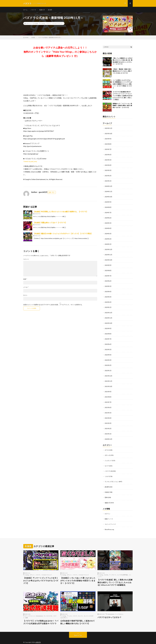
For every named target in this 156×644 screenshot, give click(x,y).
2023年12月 (108, 248)
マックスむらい (119, 609)
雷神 (106, 492)
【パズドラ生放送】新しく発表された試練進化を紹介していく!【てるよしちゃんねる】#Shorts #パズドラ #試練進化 (115, 577)
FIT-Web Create (36, 640)
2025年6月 (108, 155)
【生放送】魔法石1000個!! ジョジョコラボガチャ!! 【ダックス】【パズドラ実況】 (63, 234)
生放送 (36, 24)
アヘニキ (69, 610)
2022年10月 (108, 321)
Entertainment (39, 610)
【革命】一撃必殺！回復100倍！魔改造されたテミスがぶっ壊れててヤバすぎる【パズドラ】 (122, 72)
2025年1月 (108, 181)
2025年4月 (108, 165)
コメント (26, 260)
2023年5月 (108, 284)
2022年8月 (108, 331)
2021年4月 (108, 414)
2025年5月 (108, 160)
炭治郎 (50, 10)
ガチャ (107, 451)
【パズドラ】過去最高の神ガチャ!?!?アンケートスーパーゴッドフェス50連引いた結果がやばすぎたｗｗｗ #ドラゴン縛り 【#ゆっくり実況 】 (122, 96)
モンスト (81, 610)
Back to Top (78, 630)
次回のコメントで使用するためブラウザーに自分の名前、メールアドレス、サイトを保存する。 (53, 305)
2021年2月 (108, 424)
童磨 (27, 612)
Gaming (43, 24)
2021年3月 (108, 419)
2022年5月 (108, 347)
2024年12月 (108, 186)
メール (26, 288)
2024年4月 (108, 227)
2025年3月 (108, 170)
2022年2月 (108, 362)
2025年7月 (108, 149)
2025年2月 (108, 175)
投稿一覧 (51, 193)
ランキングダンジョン (112, 477)
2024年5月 (108, 222)
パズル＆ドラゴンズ (57, 24)
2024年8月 (108, 207)
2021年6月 (108, 404)
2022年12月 (108, 310)
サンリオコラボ (48, 610)
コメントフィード (110, 519)
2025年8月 (108, 144)
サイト (25, 296)
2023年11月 (108, 253)
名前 (25, 280)
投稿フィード (109, 514)
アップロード (113, 569)
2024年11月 (108, 191)
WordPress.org (109, 524)
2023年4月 (108, 290)
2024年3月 (108, 232)
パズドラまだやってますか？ (109, 612)
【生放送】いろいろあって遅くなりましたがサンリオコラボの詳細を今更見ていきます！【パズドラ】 (78, 575)
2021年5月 (108, 409)
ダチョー (32, 569)
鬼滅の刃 (42, 10)
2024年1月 (108, 243)
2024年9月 (108, 201)
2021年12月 (108, 373)
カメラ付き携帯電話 (123, 569)
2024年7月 (108, 212)
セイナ (107, 461)
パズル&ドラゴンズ (46, 569)
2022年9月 (108, 326)
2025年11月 (108, 129)
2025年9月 (108, 139)
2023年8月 (108, 269)
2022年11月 (108, 315)
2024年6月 (108, 217)
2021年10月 (108, 383)
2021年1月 (108, 430)
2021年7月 (108, 398)
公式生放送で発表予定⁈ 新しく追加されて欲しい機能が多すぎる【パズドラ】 (78, 617)
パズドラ (33, 10)
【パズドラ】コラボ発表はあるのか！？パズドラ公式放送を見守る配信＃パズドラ (41, 617)
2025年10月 (108, 134)
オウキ (107, 446)
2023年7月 (108, 274)
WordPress (54, 640)
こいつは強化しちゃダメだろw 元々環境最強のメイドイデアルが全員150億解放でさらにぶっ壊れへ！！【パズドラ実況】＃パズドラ (122, 84)
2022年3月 (108, 357)
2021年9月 (108, 388)
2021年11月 (108, 378)
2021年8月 (108, 393)
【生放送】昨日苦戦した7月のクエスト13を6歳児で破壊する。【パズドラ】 (60, 212)
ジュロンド (108, 456)
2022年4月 (108, 352)
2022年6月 (108, 341)
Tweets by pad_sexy (30, 162)
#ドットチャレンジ (30, 610)
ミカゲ (107, 472)
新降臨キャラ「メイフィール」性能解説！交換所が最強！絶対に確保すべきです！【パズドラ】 (122, 106)
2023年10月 (108, 258)
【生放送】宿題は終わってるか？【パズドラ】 (50, 223)
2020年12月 (108, 435)
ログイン (107, 508)
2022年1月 (108, 367)
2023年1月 (108, 305)
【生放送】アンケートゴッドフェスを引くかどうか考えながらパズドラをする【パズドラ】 (41, 575)
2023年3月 (108, 295)
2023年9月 (108, 264)
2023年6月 (108, 279)
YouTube (106, 569)
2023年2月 (108, 300)
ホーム (25, 10)
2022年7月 (108, 336)
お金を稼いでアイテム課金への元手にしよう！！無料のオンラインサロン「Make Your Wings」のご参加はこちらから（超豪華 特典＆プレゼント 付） (60, 52)
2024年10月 (108, 196)
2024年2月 (108, 238)
